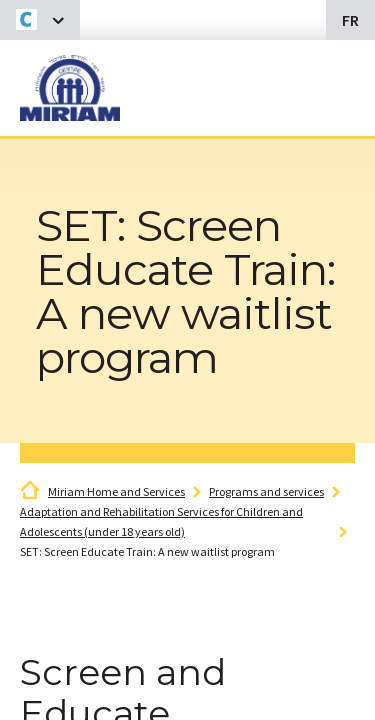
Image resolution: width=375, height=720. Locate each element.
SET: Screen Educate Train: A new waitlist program (147, 551)
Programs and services (266, 491)
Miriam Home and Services (116, 491)
